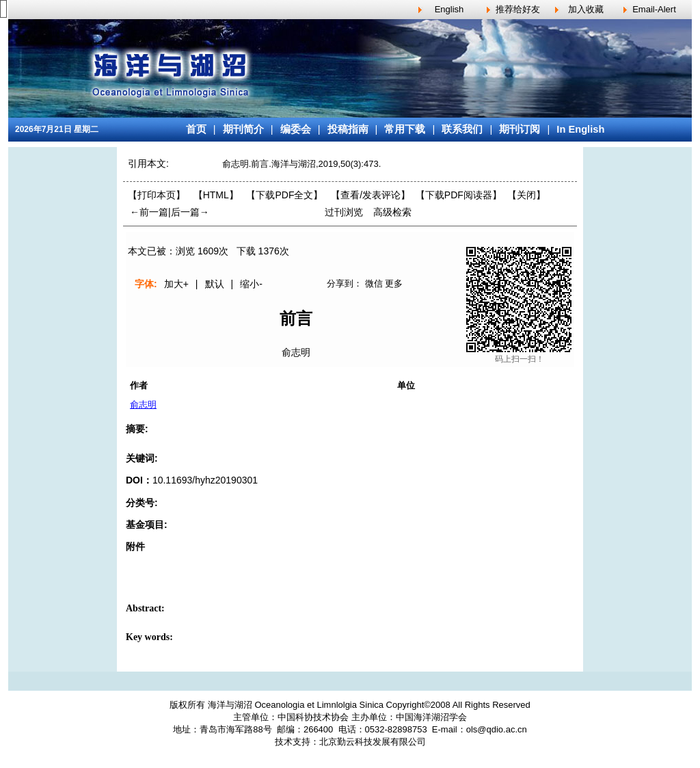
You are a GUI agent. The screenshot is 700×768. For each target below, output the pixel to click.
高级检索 (392, 212)
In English (580, 129)
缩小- (251, 284)
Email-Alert (654, 9)
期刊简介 (243, 129)
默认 (215, 284)
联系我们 (462, 129)
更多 (394, 283)
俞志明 (296, 352)
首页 (196, 129)
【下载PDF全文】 (284, 195)
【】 (371, 195)
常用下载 (405, 129)
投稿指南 (348, 129)
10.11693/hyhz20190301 (205, 480)
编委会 (296, 129)
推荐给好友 (518, 9)
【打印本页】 (157, 195)
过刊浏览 (344, 212)
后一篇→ (190, 212)
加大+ (176, 284)
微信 (374, 283)
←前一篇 (149, 212)
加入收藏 (586, 9)
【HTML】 (216, 195)
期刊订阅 (520, 129)
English (449, 9)
